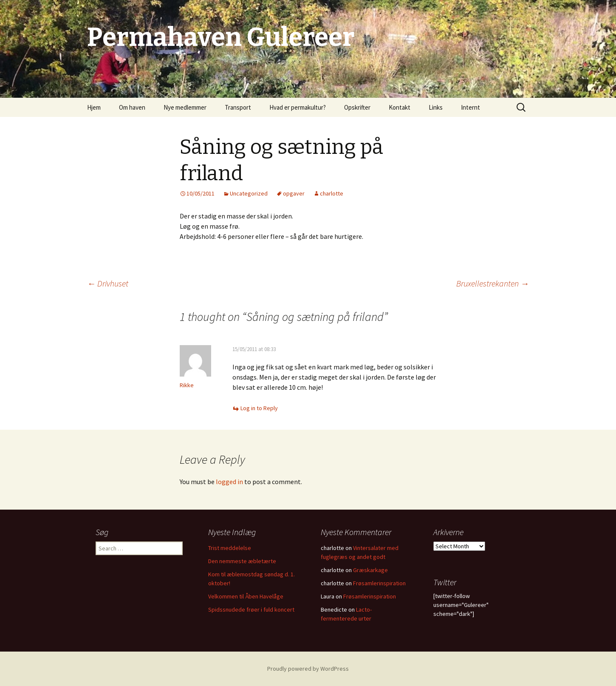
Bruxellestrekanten (493, 283)
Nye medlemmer (185, 107)
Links (436, 107)
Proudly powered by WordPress (308, 669)
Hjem (94, 107)
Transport (238, 107)
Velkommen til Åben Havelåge (246, 596)
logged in (229, 482)
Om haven (132, 107)
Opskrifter (357, 107)
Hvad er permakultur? (298, 107)
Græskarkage (370, 570)
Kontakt (400, 107)
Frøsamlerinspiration (379, 583)
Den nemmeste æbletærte (242, 561)
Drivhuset (108, 283)
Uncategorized (249, 193)
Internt (470, 107)
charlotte (332, 193)
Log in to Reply (259, 408)
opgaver (294, 193)
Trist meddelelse (230, 548)
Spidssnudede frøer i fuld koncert (251, 609)
